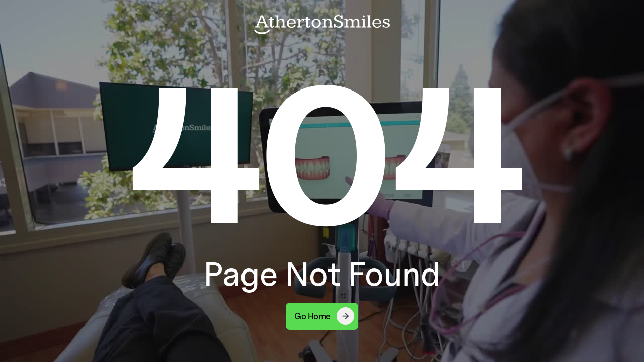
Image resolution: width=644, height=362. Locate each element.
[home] (322, 24)
